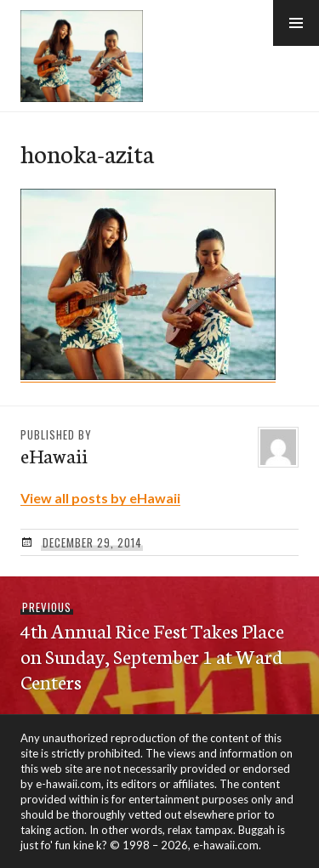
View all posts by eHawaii (100, 498)
